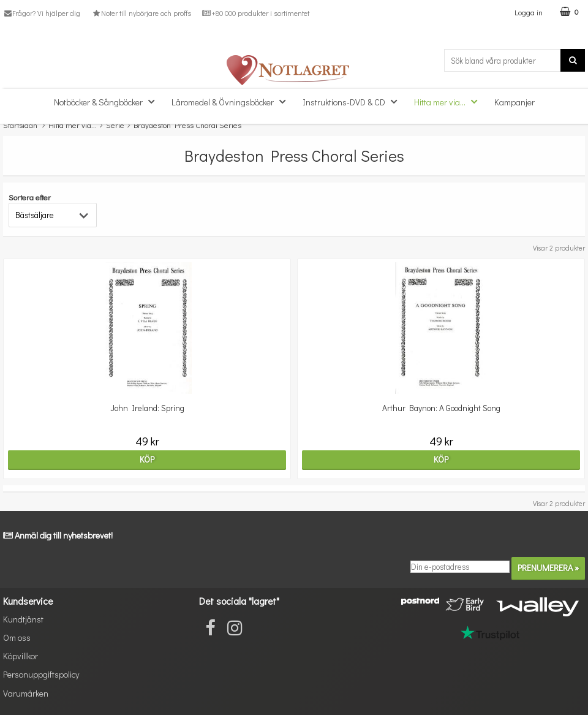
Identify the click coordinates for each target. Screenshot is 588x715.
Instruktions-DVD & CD (353, 101)
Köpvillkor (21, 656)
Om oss (17, 637)
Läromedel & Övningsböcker (232, 101)
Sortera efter (30, 197)
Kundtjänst (23, 619)
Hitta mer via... (449, 101)
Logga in (529, 12)
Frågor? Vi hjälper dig (42, 13)
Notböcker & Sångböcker (108, 101)
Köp (147, 459)
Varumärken (26, 693)
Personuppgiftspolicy (41, 674)
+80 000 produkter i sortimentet (256, 13)
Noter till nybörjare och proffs (141, 13)
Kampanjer (514, 102)
